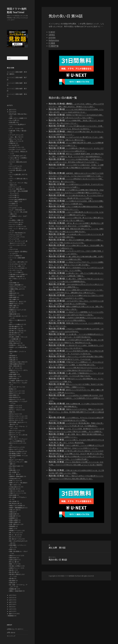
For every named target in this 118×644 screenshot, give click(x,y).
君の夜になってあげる (16, 331)
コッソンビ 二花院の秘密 (17, 258)
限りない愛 (13, 562)
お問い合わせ (11, 632)
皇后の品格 (13, 495)
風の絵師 (12, 581)
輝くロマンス (13, 537)
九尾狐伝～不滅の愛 (16, 276)
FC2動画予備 (54, 46)
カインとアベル (14, 166)
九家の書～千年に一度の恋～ (18, 131)
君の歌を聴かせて (15, 333)
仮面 (11, 291)
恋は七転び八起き (15, 466)
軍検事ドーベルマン (16, 531)
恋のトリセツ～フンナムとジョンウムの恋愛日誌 (18, 440)
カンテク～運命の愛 (16, 189)
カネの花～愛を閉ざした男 (18, 170)
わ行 (10, 611)
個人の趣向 (13, 299)
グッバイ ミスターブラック (18, 245)
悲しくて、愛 (13, 474)
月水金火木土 (13, 478)
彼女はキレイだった (16, 399)
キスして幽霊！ (14, 201)
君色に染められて (15, 343)
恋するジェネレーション (17, 416)
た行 (10, 598)
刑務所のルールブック (16, 310)
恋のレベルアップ (15, 449)
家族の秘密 (13, 374)
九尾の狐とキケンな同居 (17, 274)
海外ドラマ (12, 614)
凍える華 (12, 308)
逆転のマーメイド (15, 556)
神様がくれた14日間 (16, 506)
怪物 (11, 412)
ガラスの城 (13, 195)
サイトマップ (11, 636)
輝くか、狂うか (14, 535)
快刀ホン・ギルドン (16, 410)
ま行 (10, 604)
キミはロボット (14, 208)
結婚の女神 (13, 514)
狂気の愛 (12, 122)
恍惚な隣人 (13, 470)
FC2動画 (52, 43)
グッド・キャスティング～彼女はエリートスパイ (18, 242)
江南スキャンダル (15, 491)
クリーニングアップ (16, 237)
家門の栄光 (13, 379)
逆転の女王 (13, 558)
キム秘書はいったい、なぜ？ (18, 216)
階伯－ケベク (13, 564)
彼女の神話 (13, 395)
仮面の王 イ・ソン (15, 295)
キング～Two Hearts (16, 233)
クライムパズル (14, 235)
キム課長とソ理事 (15, 220)
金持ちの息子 (13, 560)
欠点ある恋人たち (15, 487)
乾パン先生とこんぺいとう (18, 279)
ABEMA (52, 35)
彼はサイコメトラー (16, 391)
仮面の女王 (13, 293)
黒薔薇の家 (13, 589)
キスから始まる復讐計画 (17, 199)
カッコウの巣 (13, 168)
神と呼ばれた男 (14, 503)
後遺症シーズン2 (15, 408)
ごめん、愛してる (15, 137)
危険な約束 (13, 314)
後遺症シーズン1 (15, 406)
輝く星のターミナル (16, 539)
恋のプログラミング (16, 447)
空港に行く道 (13, 510)
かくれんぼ (13, 145)
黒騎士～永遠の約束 (16, 591)
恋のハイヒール (14, 139)
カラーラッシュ (14, 187)
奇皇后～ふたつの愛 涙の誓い (18, 347)
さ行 (10, 595)
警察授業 (12, 526)
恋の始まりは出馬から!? (17, 451)
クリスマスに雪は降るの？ (18, 124)
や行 (10, 607)
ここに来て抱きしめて (16, 156)
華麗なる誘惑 (13, 520)
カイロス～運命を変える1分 (18, 162)
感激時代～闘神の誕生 (16, 476)
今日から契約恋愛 (15, 285)
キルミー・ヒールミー (16, 226)
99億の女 (12, 143)
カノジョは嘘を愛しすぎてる (18, 174)
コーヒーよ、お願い (16, 266)
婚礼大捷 (12, 358)
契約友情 (12, 356)
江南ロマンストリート (16, 493)
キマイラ (12, 206)
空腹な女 (12, 512)
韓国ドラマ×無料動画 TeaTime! (17, 10)
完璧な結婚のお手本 (16, 364)
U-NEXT (52, 32)
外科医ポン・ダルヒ (16, 345)
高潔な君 (12, 583)
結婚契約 (12, 518)
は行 (10, 602)
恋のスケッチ (13, 433)
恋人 (11, 468)
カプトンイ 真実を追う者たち (18, 179)
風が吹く (12, 570)
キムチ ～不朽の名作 (16, 210)
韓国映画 (11, 616)
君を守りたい (13, 335)
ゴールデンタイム (15, 135)
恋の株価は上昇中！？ (16, 453)
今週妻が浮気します (16, 289)
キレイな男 (13, 120)
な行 (10, 600)
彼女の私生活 (13, 397)
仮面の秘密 (13, 297)
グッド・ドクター (15, 129)
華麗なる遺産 (13, 522)
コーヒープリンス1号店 (17, 268)
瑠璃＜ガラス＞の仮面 (16, 118)
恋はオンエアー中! (15, 460)
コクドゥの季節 (14, 256)
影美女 (11, 389)
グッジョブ (13, 239)
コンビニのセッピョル (16, 264)
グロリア (12, 249)
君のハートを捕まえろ (16, 324)
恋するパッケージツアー (17, 418)
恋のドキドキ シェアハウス (18, 443)
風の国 (11, 578)
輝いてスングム (14, 533)
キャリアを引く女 (15, 222)
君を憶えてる (13, 341)
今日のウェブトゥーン (16, 287)
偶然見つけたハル (15, 304)
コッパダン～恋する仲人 (17, 262)
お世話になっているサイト (15, 629)
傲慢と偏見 (13, 306)
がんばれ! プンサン (15, 147)
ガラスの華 (13, 197)
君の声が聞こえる (15, 329)
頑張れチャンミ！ (15, 568)
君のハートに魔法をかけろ (18, 320)
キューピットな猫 (15, 224)
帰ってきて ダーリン (16, 387)
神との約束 (13, 501)
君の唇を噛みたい (15, 326)
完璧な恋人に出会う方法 (17, 362)
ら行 (10, 609)
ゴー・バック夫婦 (15, 272)
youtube (52, 37)
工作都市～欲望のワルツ (17, 381)
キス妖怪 (12, 204)
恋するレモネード (15, 420)
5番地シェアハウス (15, 141)
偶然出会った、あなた (16, 301)
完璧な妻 (12, 360)
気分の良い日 (13, 489)
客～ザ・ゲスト (14, 368)
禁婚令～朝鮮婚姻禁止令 (17, 508)
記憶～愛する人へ (15, 524)
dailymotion (54, 40)
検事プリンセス (14, 481)
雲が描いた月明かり (16, 566)
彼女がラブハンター (16, 393)
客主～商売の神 (14, 366)
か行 (10, 112)
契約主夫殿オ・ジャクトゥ (18, 351)
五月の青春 (13, 283)
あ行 (10, 110)
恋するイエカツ (14, 414)
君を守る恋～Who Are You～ (18, 114)
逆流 (11, 549)
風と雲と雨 (13, 572)
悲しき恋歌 (13, 472)
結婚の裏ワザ (13, 516)
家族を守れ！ (13, 376)
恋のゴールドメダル (16, 431)
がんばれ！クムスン (16, 149)
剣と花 (11, 312)
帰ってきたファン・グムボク (18, 383)
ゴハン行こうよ (14, 270)
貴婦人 (11, 528)
